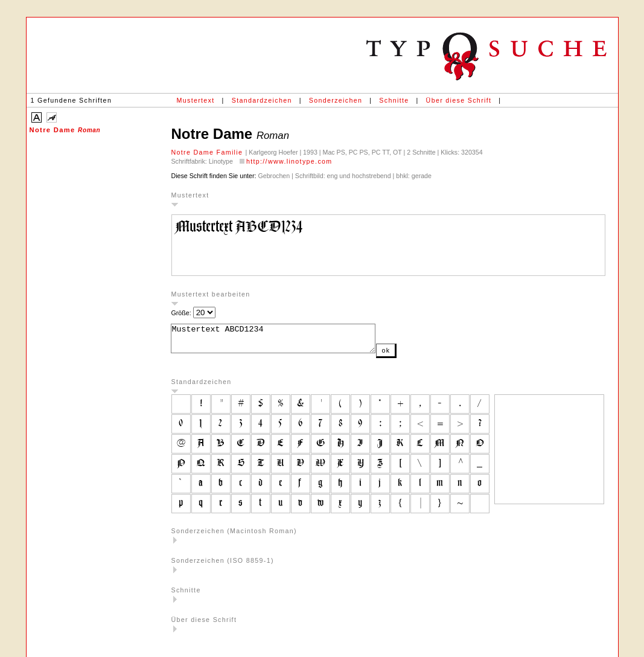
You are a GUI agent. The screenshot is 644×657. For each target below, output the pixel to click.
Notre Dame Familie (209, 152)
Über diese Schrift (459, 100)
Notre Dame (65, 130)
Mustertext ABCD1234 (285, 341)
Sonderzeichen (336, 100)
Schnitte (394, 100)
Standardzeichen (262, 100)
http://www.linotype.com (289, 161)
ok (410, 356)
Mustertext (196, 100)
